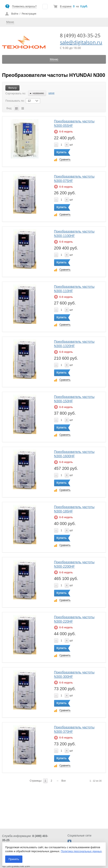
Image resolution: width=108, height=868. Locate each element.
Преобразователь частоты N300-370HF (74, 730)
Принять (14, 859)
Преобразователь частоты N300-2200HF (74, 564)
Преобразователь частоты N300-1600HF (74, 454)
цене (52, 93)
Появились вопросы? (24, 6)
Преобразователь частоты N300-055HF (74, 123)
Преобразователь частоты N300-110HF (74, 289)
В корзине (66, 6)
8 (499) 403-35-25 (80, 35)
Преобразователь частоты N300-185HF (74, 509)
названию (37, 93)
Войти (15, 14)
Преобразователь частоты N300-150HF (74, 399)
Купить (62, 152)
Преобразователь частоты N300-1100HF (74, 234)
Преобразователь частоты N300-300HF (74, 675)
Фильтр (12, 88)
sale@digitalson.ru (81, 42)
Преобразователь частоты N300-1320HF (74, 344)
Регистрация (29, 14)
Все (64, 781)
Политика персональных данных (81, 851)
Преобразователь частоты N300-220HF (74, 619)
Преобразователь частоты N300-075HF (74, 179)
